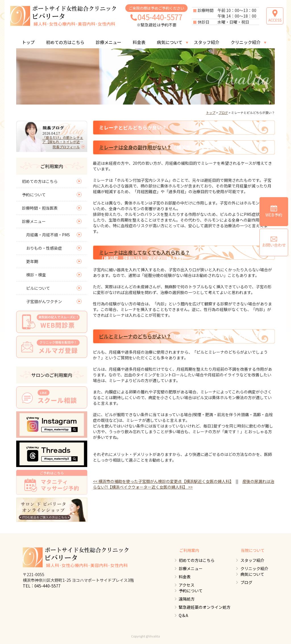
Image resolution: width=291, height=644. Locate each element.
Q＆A (183, 615)
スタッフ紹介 (207, 42)
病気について (170, 42)
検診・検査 (36, 275)
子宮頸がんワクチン (44, 301)
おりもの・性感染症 (44, 248)
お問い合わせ (274, 242)
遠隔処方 (186, 599)
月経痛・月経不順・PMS (48, 235)
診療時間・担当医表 (40, 208)
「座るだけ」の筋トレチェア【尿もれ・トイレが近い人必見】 (63, 139)
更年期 (32, 261)
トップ (28, 42)
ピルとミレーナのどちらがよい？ (135, 336)
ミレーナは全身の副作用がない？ (135, 147)
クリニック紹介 (246, 42)
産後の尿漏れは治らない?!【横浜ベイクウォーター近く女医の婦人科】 (184, 484)
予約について (34, 195)
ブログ (223, 112)
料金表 (139, 42)
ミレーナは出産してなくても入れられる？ (144, 252)
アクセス (186, 585)
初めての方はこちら (65, 42)
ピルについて (38, 288)
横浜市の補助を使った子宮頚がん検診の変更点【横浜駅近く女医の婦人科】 (162, 481)
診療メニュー (109, 42)
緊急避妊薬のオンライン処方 (204, 607)
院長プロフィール (66, 147)
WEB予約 (274, 211)
